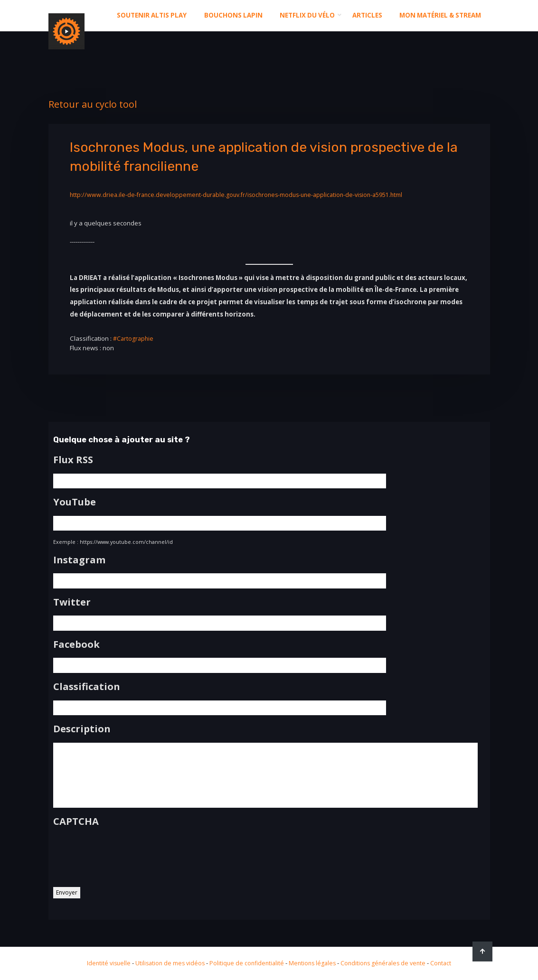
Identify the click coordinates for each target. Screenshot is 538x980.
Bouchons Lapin (233, 15)
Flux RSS (73, 460)
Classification (87, 683)
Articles (367, 15)
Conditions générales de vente (388, 963)
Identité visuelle (101, 963)
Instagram (79, 558)
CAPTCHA (76, 828)
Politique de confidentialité (245, 963)
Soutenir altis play (152, 15)
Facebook (76, 641)
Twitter (72, 600)
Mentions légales (313, 963)
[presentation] (125, 860)
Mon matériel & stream (440, 15)
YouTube (75, 501)
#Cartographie (135, 338)
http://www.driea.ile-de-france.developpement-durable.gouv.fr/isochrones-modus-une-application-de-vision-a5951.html (245, 195)
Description (82, 724)
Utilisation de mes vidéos (165, 963)
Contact (448, 963)
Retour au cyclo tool (93, 104)
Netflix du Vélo (307, 15)
